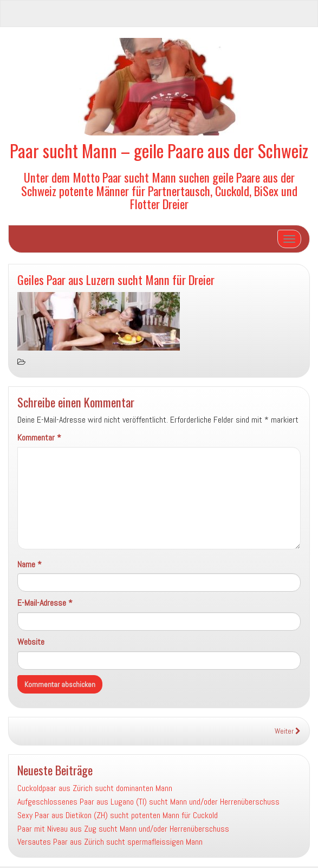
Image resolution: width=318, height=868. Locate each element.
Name (30, 564)
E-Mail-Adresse (45, 603)
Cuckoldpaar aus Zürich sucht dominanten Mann (95, 788)
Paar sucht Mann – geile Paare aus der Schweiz (159, 150)
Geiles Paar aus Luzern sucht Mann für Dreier (116, 279)
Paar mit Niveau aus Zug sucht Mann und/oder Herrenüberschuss (123, 829)
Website (31, 642)
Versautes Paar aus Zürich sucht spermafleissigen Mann (110, 842)
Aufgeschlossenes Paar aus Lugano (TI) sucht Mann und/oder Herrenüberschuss (148, 802)
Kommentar (39, 438)
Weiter (288, 731)
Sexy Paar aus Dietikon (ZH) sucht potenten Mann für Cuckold (118, 815)
